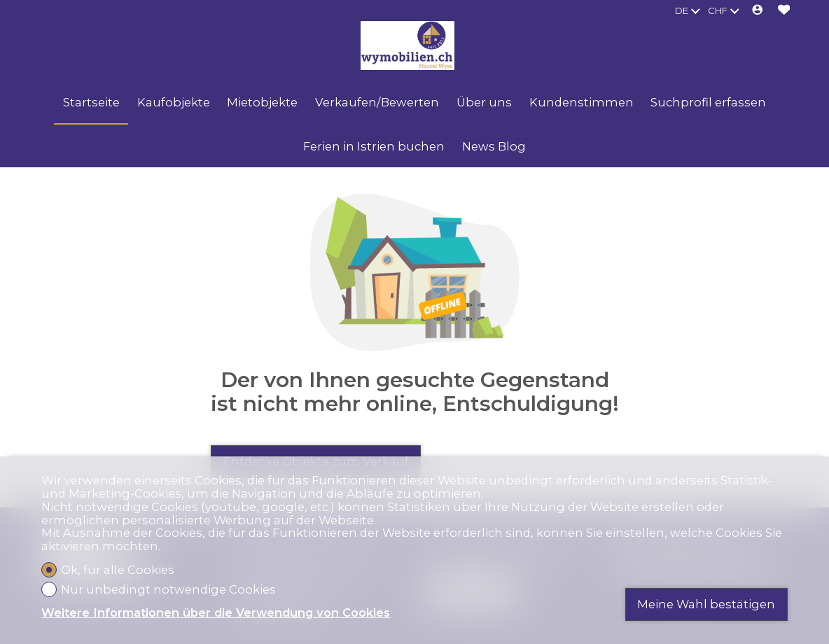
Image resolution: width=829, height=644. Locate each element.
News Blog (494, 146)
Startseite (91, 102)
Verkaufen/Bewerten (377, 102)
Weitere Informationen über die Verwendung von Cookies (216, 613)
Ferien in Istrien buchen (374, 146)
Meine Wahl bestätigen (706, 604)
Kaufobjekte (174, 102)
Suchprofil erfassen (708, 102)
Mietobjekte (262, 102)
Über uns (484, 102)
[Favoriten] (784, 11)
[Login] (758, 11)
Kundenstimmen (581, 102)
